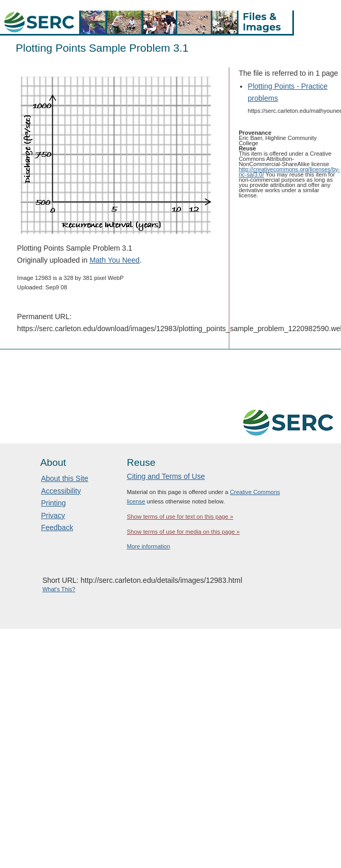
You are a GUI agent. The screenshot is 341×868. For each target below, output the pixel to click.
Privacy (53, 515)
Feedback (57, 527)
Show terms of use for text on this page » (180, 517)
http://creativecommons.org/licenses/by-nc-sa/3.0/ (289, 172)
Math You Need (115, 260)
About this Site (64, 478)
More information (149, 546)
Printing (53, 503)
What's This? (59, 589)
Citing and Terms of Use (166, 476)
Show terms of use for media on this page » (184, 532)
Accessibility (61, 491)
